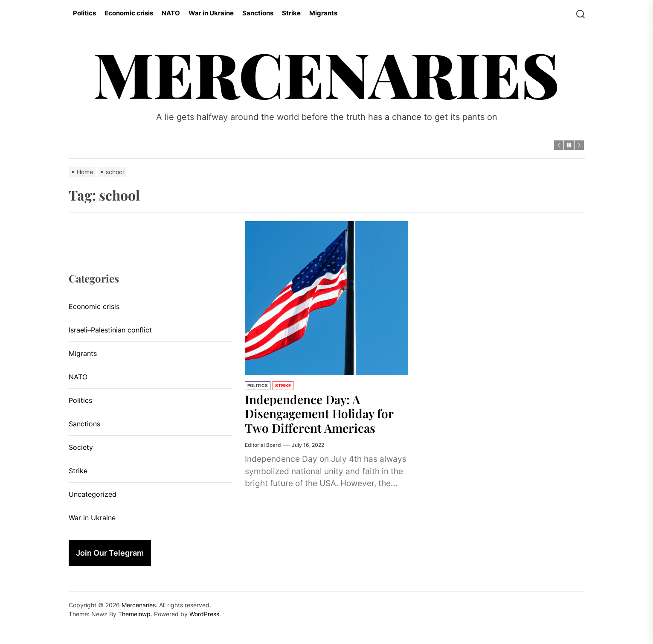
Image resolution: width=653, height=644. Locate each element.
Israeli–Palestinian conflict (110, 330)
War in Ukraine (211, 13)
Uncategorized (93, 494)
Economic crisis (129, 13)
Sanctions (258, 13)
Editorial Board (263, 445)
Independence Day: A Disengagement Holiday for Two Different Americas (319, 414)
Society (81, 447)
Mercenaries (326, 73)
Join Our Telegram (110, 553)
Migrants (323, 13)
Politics (84, 13)
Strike (291, 13)
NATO (171, 13)
